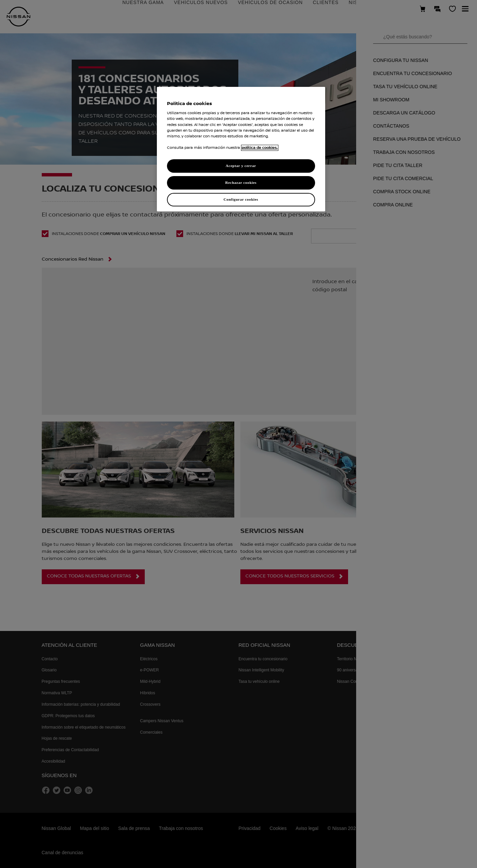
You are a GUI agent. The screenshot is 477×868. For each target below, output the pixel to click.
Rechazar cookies (241, 182)
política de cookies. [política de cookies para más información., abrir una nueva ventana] (260, 148)
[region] (241, 149)
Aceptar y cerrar (241, 166)
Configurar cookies (241, 199)
